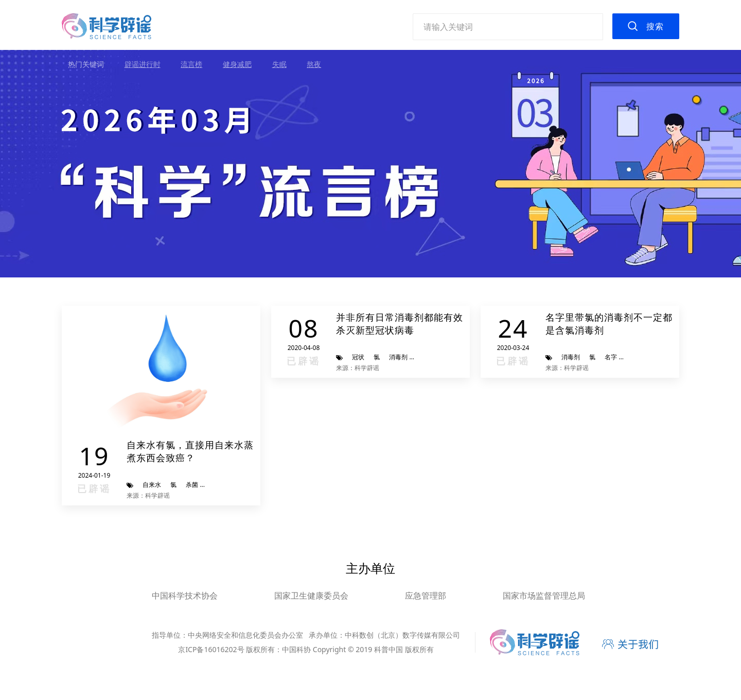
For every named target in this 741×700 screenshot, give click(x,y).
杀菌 (192, 485)
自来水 (152, 485)
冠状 (358, 357)
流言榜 (191, 64)
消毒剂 (398, 357)
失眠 (279, 64)
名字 (611, 357)
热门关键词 (86, 64)
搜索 (655, 26)
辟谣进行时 (143, 64)
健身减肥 (237, 64)
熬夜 (314, 64)
